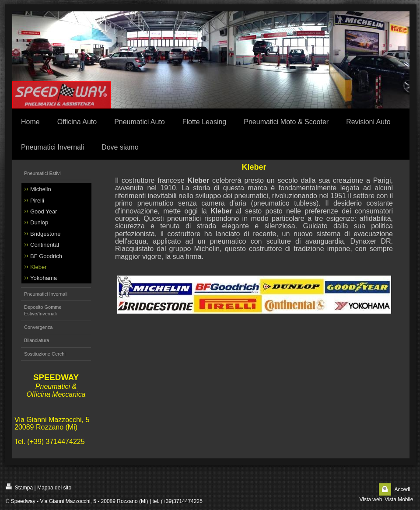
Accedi (402, 489)
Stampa (19, 487)
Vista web (371, 500)
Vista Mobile (399, 500)
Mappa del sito (54, 488)
